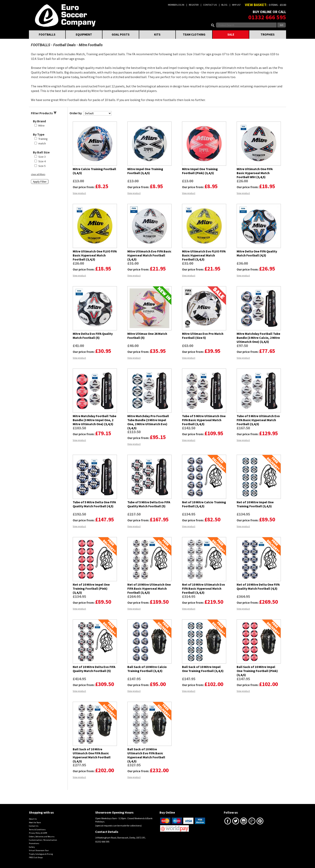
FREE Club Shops (36, 857)
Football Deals (64, 45)
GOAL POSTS (121, 34)
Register (194, 5)
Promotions (34, 843)
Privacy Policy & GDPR (38, 833)
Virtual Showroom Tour (39, 850)
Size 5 (42, 166)
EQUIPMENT (84, 34)
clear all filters (38, 174)
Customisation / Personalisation (43, 840)
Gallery (32, 847)
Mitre (41, 126)
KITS (157, 34)
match (42, 143)
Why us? (236, 5)
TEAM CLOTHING (194, 34)
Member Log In (176, 5)
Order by (76, 113)
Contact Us (210, 5)
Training (43, 139)
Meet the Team (35, 823)
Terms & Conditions (37, 830)
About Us (33, 819)
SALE (231, 34)
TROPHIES (268, 34)
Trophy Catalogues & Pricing (41, 854)
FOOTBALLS (47, 34)
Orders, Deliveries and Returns (42, 837)
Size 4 (42, 161)
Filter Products (44, 113)
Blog (224, 5)
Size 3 (42, 157)
